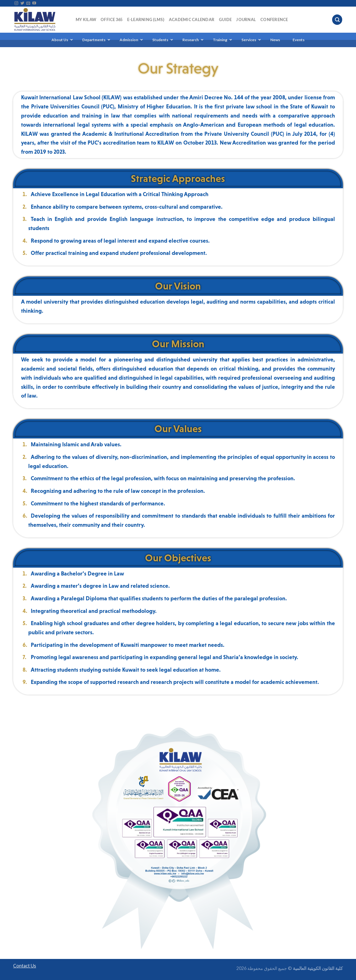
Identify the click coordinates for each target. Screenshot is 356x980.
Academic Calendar (192, 19)
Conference (274, 19)
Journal (246, 19)
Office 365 (112, 19)
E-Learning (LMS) (146, 19)
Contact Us (25, 966)
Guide (225, 19)
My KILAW (86, 19)
